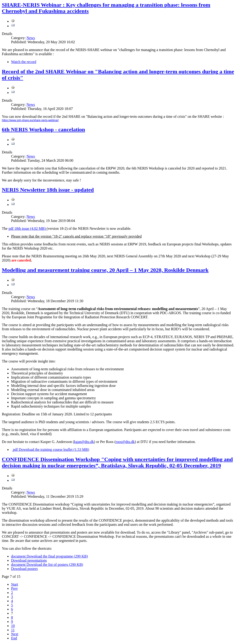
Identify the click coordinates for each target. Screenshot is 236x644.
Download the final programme (49, 556)
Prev (14, 588)
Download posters (24, 569)
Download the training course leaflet (51, 450)
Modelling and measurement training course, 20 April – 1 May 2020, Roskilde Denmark (105, 270)
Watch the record (24, 62)
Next (15, 634)
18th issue (28, 229)
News (31, 38)
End (14, 638)
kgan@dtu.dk (84, 442)
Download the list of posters (47, 565)
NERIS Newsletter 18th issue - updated (48, 190)
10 (13, 626)
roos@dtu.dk (125, 442)
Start (15, 584)
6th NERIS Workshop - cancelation (43, 129)
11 (13, 630)
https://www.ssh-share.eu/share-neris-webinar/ (30, 120)
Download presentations (29, 560)
